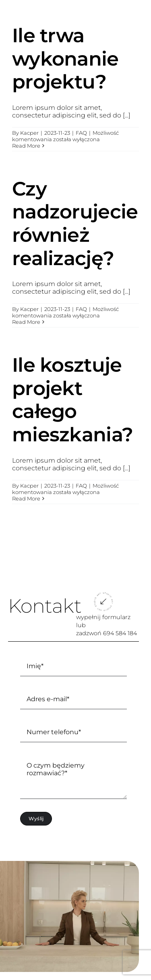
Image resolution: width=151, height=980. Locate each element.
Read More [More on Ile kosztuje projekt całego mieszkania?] (26, 498)
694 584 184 (120, 633)
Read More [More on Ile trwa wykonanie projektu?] (26, 146)
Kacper (29, 133)
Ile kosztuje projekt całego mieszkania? (72, 400)
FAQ (81, 133)
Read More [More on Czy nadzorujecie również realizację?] (26, 322)
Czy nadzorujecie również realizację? (75, 223)
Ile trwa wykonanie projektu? (65, 59)
